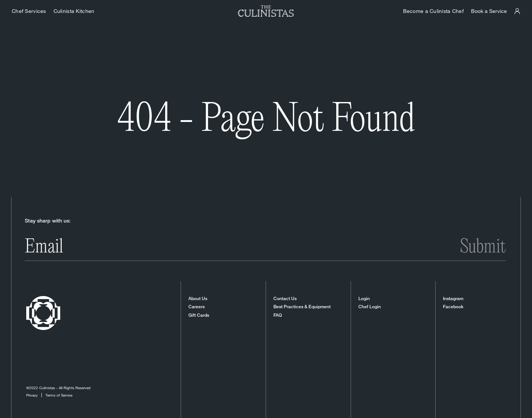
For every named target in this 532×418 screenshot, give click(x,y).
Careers (197, 307)
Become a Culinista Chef (433, 11)
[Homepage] (266, 11)
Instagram (453, 299)
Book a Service (489, 11)
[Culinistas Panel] (517, 11)
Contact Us (285, 299)
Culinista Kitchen (74, 11)
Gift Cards (199, 315)
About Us (198, 299)
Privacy (32, 395)
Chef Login (370, 307)
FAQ (278, 315)
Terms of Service (59, 395)
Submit (483, 247)
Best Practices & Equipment (302, 307)
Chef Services (29, 11)
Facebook (453, 307)
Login (364, 299)
